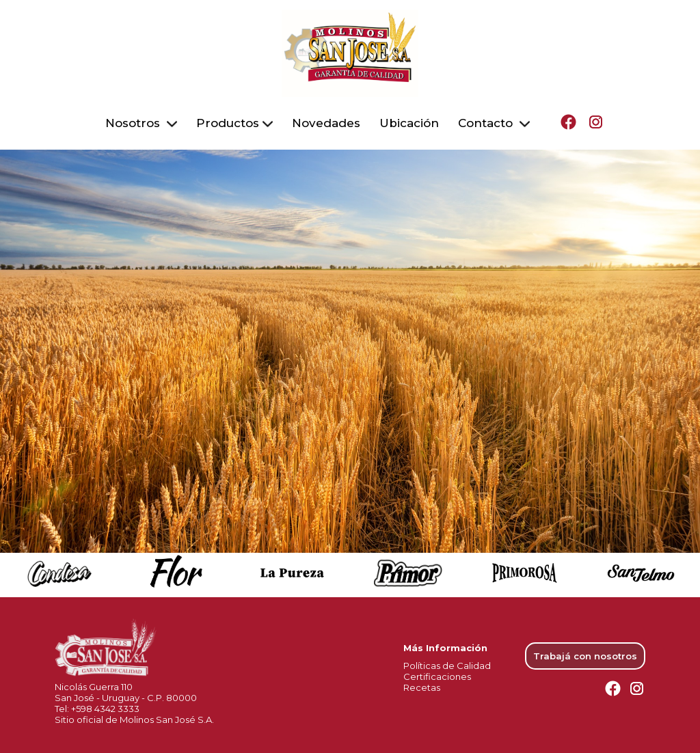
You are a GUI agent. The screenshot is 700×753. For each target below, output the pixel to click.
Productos (234, 120)
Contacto (494, 120)
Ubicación (409, 120)
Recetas (422, 681)
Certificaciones (437, 670)
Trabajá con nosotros (585, 650)
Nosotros (141, 120)
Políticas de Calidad (447, 659)
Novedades (326, 120)
